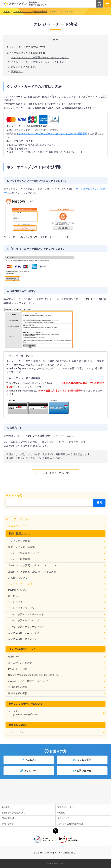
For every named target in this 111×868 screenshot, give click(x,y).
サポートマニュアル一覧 (52, 473)
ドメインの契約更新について (57, 553)
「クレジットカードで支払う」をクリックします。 (39, 62)
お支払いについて (57, 578)
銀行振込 (57, 596)
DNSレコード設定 (57, 669)
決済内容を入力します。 (24, 67)
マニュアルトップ (57, 526)
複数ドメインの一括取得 (57, 547)
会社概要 (6, 807)
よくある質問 (82, 760)
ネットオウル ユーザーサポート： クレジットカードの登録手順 (53, 133)
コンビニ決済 (57, 602)
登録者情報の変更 (57, 693)
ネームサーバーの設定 (57, 663)
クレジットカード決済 (57, 584)
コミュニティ (58, 732)
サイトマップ (63, 818)
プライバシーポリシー (67, 807)
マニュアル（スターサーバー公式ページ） (57, 713)
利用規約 (61, 813)
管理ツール (57, 657)
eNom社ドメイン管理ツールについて (57, 681)
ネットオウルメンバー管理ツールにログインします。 (40, 57)
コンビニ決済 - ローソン (57, 608)
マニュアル (29, 760)
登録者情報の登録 (57, 687)
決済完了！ (17, 72)
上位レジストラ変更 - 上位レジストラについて (57, 565)
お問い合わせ (82, 771)
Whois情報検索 (8, 818)
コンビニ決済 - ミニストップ (57, 633)
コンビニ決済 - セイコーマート (57, 639)
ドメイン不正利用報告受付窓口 (71, 824)
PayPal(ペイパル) (57, 590)
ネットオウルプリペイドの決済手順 (26, 53)
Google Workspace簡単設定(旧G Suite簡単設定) (57, 675)
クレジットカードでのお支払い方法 (26, 47)
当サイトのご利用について (13, 813)
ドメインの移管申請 (57, 559)
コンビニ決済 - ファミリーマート (57, 614)
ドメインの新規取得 (57, 541)
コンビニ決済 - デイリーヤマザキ (57, 627)
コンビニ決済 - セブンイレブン (57, 620)
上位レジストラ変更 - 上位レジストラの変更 (57, 572)
